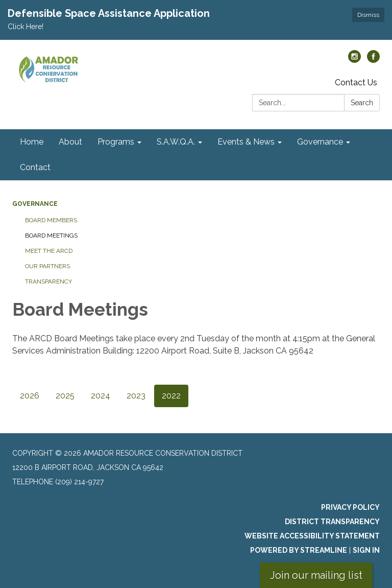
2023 (136, 396)
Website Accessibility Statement (312, 536)
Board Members (51, 220)
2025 (65, 396)
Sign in (366, 550)
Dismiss (368, 15)
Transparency (48, 281)
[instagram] (354, 60)
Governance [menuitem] (320, 142)
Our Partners (47, 266)
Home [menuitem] (32, 142)
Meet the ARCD (49, 251)
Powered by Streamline (299, 550)
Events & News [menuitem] (246, 142)
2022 (171, 396)
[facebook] (373, 60)
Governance (35, 204)
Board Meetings (51, 236)
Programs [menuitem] (116, 142)
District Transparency (332, 522)
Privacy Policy (350, 507)
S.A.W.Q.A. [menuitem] (176, 142)
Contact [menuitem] (35, 167)
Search (362, 103)
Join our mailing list (316, 575)
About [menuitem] (70, 142)
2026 (30, 396)
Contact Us (356, 83)
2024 (101, 396)
